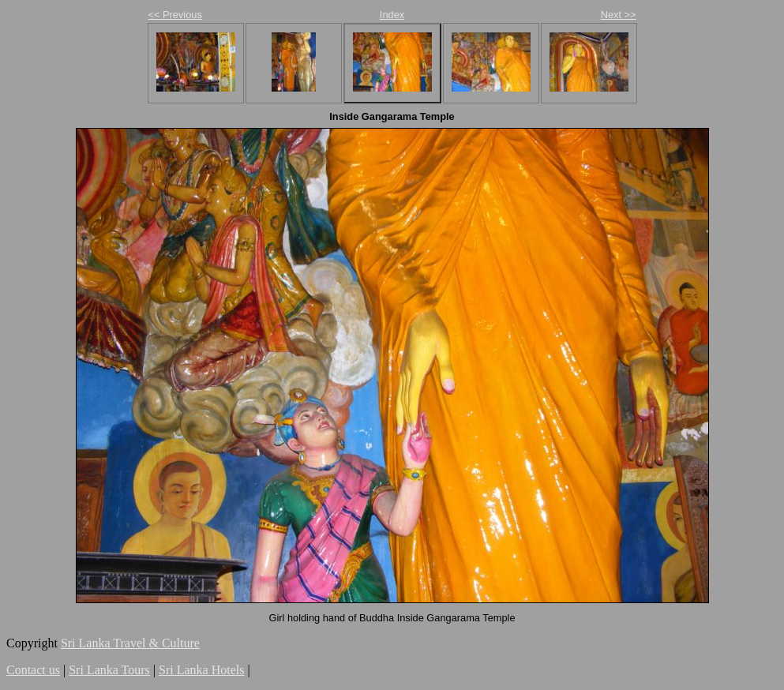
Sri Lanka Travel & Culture (130, 643)
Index (392, 15)
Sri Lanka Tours (109, 670)
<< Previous (175, 15)
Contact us (33, 670)
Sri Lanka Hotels (201, 670)
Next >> (619, 15)
